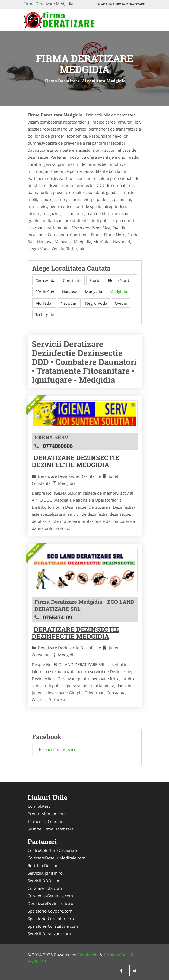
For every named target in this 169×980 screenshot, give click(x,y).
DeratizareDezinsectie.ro (50, 903)
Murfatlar (44, 303)
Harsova (70, 292)
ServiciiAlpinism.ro (45, 873)
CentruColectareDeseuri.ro (52, 850)
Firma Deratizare (62, 81)
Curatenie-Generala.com (50, 896)
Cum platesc (39, 806)
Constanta (72, 280)
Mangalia (93, 292)
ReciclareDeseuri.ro (46, 865)
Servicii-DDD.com (44, 881)
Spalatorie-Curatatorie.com (53, 926)
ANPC (33, 962)
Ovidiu (121, 303)
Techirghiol (45, 314)
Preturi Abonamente (47, 814)
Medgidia (118, 292)
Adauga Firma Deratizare (121, 4)
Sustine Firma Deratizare (51, 829)
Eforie (95, 280)
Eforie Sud (45, 292)
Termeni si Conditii (45, 821)
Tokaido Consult (118, 955)
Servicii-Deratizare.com (49, 934)
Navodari (69, 303)
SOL (43, 962)
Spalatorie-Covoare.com (50, 911)
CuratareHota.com (45, 888)
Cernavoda (45, 280)
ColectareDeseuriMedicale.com (57, 858)
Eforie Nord (118, 280)
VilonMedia (88, 955)
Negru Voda (96, 303)
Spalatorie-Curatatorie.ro (51, 919)
